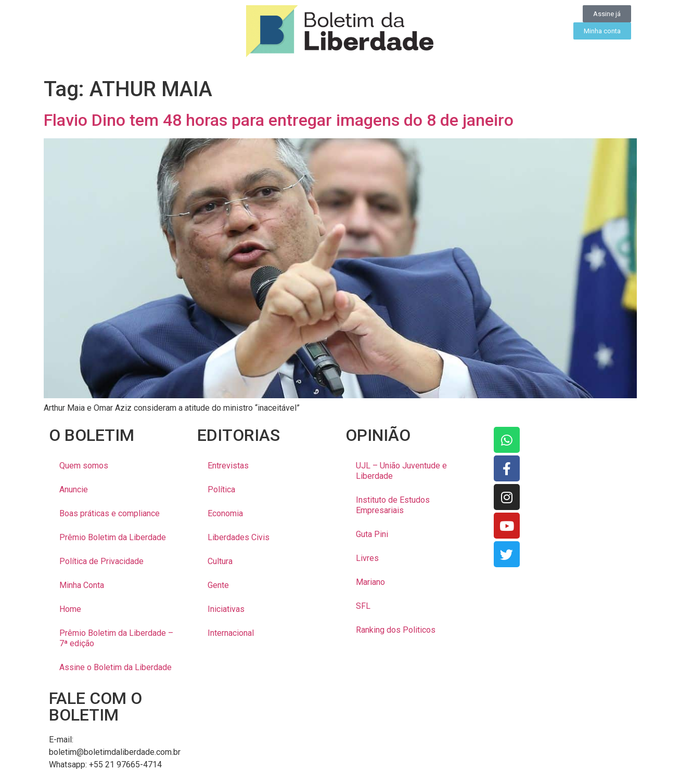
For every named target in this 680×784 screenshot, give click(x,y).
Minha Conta (82, 585)
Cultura (220, 561)
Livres (367, 558)
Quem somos (84, 466)
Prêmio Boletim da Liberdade (113, 537)
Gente (218, 585)
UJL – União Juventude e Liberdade (401, 471)
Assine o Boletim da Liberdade (116, 667)
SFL (363, 606)
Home (70, 609)
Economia (225, 513)
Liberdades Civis (239, 537)
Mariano (370, 582)
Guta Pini (372, 534)
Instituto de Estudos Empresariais (393, 505)
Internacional (231, 633)
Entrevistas (228, 466)
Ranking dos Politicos (396, 630)
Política (221, 489)
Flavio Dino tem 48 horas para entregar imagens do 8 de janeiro (279, 120)
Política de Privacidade (101, 561)
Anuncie (74, 489)
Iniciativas (226, 609)
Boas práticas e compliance (110, 513)
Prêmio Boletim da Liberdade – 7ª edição (116, 638)
